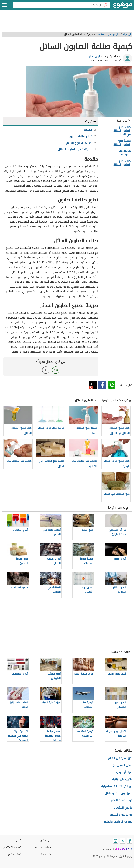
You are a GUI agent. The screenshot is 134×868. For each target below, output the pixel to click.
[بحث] (105, 5)
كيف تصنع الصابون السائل (122, 163)
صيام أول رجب (124, 772)
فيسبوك (102, 385)
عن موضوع (45, 840)
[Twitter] (123, 841)
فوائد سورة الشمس (120, 815)
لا (46, 370)
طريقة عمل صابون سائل (124, 153)
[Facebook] (130, 841)
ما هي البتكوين (123, 808)
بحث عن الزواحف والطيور (118, 822)
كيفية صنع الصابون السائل (122, 143)
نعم (56, 370)
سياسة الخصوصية (42, 847)
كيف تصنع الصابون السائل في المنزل (122, 131)
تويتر (93, 385)
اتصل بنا (17, 840)
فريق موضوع (15, 854)
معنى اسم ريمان (123, 765)
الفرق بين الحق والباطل (119, 793)
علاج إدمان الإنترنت (122, 779)
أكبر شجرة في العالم (120, 758)
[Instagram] (116, 841)
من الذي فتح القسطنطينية (117, 786)
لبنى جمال (94, 56)
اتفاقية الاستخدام (12, 847)
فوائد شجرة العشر (122, 801)
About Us (46, 854)
